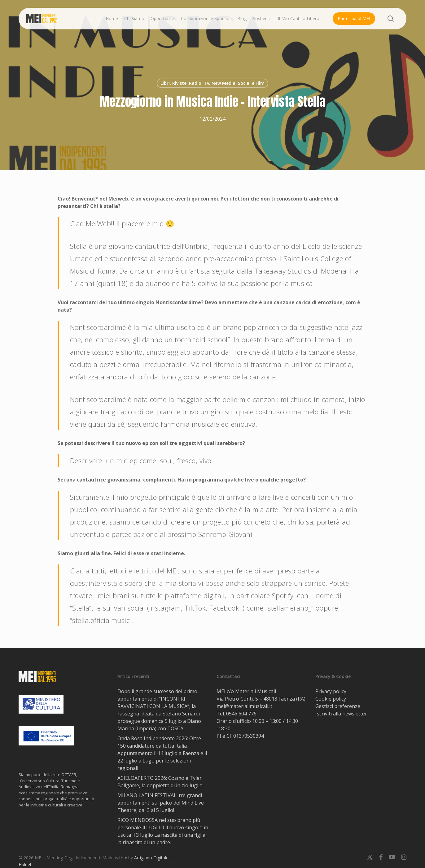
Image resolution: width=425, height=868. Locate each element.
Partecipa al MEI (354, 18)
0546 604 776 (241, 714)
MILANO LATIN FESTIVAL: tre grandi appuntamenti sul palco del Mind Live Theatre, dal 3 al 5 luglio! (161, 803)
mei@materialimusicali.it (244, 706)
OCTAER (69, 775)
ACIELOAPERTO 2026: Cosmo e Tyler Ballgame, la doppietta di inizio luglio (160, 782)
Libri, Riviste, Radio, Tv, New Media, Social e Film (212, 83)
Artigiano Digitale (151, 858)
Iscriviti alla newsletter (341, 714)
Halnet (25, 864)
